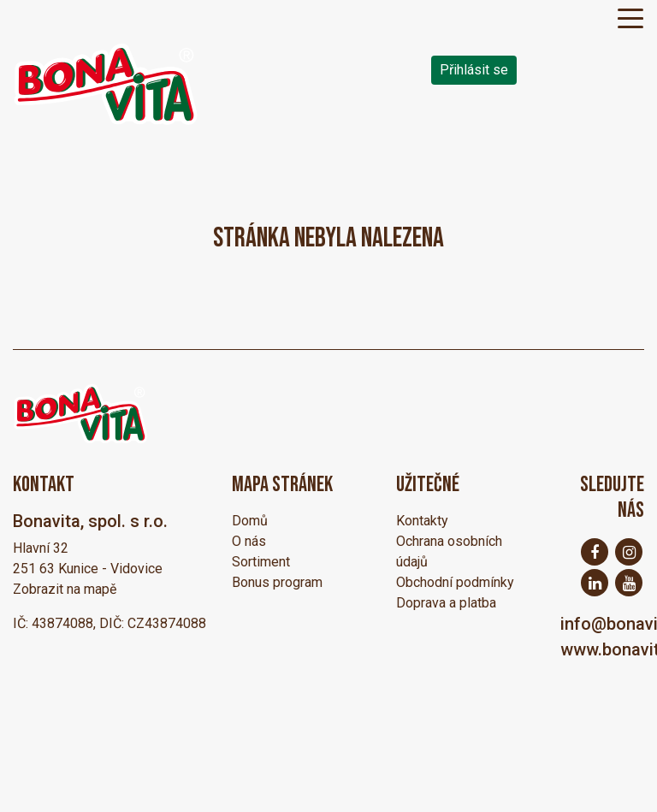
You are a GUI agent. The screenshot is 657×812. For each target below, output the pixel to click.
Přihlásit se (474, 70)
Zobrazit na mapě (65, 589)
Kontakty (422, 521)
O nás (249, 541)
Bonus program (277, 582)
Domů (250, 521)
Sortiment (261, 562)
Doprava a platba (446, 603)
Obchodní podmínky (455, 582)
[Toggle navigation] (630, 17)
